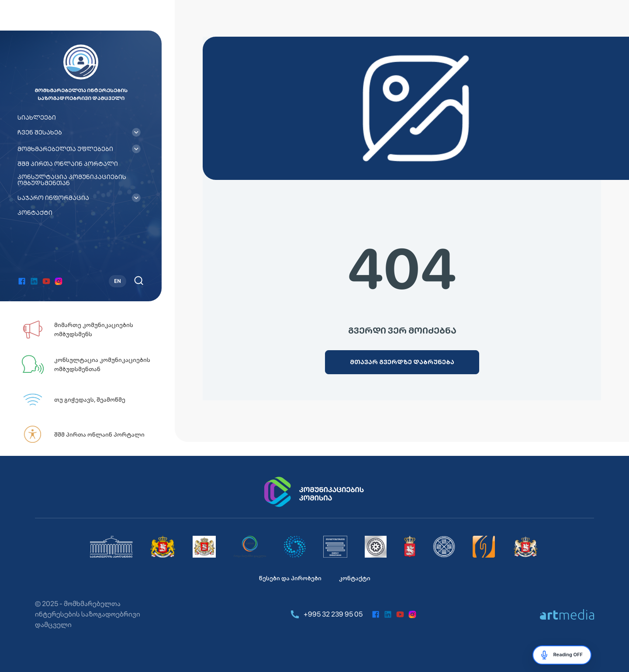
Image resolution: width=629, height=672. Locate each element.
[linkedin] (34, 281)
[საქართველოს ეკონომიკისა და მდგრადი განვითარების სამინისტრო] (526, 547)
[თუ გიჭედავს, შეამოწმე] (92, 400)
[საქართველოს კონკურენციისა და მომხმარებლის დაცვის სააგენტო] (295, 547)
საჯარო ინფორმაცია (53, 198)
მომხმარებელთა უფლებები (65, 149)
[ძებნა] (139, 281)
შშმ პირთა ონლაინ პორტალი (68, 164)
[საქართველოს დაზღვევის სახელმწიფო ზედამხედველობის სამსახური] (444, 547)
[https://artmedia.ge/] (567, 614)
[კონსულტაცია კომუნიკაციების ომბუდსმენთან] (92, 365)
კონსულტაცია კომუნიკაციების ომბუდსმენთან (72, 180)
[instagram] (59, 281)
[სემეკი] (250, 547)
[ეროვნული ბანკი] (376, 547)
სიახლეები (37, 117)
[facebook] (22, 281)
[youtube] (46, 281)
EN (118, 281)
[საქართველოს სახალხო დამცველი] (204, 547)
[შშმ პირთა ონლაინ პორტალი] (92, 434)
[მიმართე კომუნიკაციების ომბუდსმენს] (92, 330)
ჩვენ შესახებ (40, 132)
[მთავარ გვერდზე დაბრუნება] (402, 362)
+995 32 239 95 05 (326, 614)
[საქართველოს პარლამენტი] (111, 547)
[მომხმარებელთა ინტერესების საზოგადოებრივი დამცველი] (335, 547)
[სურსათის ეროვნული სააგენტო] (410, 547)
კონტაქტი (35, 213)
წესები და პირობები (290, 578)
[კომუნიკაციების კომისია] (314, 492)
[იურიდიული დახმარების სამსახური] (484, 547)
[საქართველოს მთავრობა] (163, 547)
